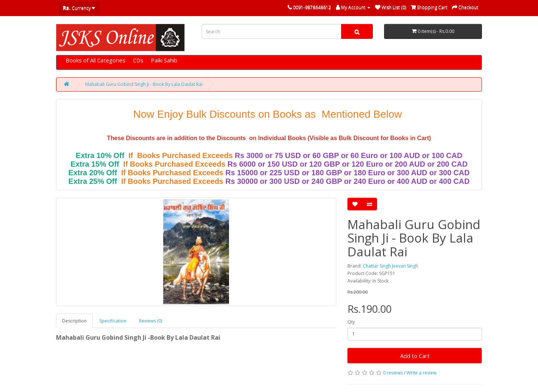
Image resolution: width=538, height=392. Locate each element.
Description (74, 321)
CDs (138, 60)
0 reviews (393, 373)
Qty (351, 322)
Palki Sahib (164, 60)
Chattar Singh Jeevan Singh (390, 266)
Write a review (421, 373)
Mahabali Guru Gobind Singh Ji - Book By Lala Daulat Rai (144, 84)
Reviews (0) (151, 321)
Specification (113, 321)
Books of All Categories (96, 60)
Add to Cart (415, 356)
